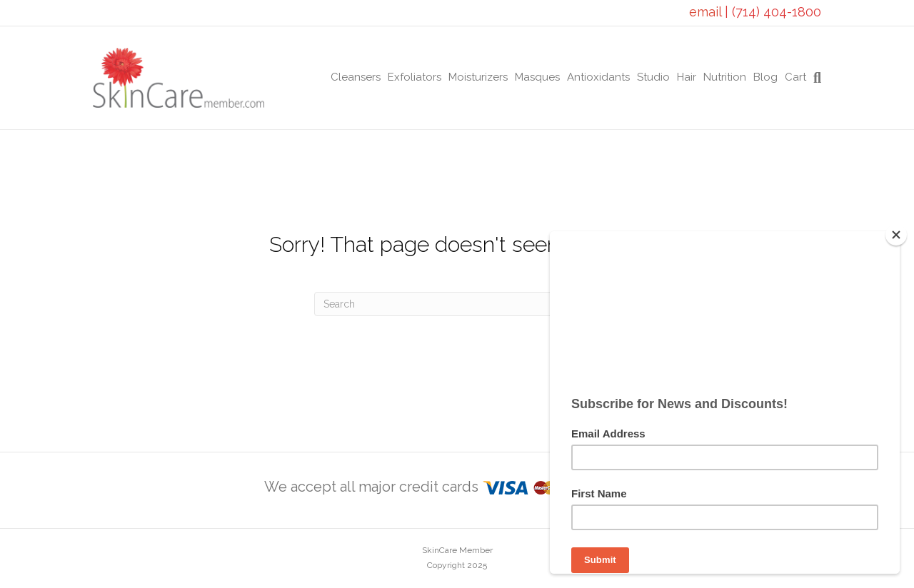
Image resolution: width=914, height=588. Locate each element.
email (707, 12)
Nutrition (725, 77)
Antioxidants (598, 77)
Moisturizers (478, 77)
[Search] (815, 78)
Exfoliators (415, 77)
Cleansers (356, 77)
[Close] (896, 235)
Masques (537, 77)
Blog (765, 77)
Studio (653, 77)
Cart (795, 77)
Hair (687, 77)
